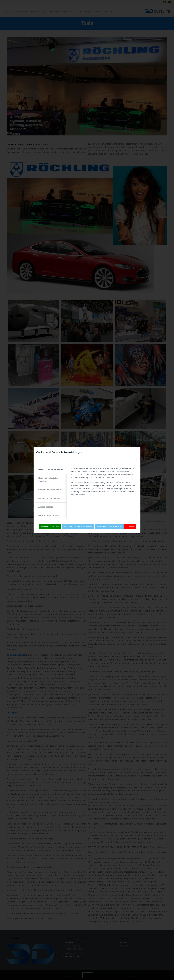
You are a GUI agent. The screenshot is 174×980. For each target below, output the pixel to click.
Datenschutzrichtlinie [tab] (48, 515)
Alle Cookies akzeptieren (50, 526)
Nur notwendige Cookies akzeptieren (78, 526)
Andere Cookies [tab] (46, 507)
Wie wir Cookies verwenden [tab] (51, 469)
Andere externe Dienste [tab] (49, 498)
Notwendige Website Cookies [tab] (48, 480)
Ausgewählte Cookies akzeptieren (109, 526)
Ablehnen (130, 526)
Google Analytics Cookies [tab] (50, 490)
